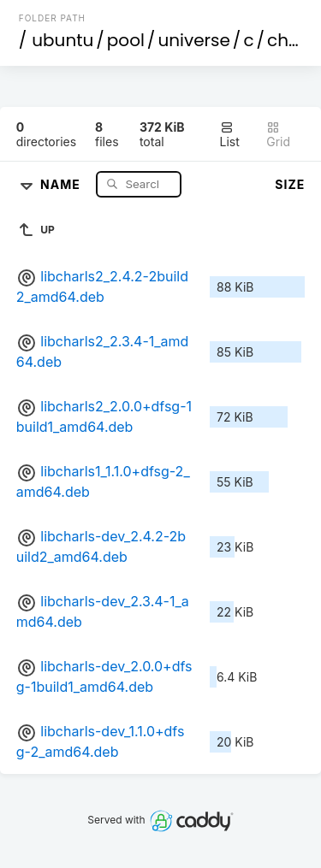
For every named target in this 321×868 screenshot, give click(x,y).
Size (290, 184)
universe (193, 40)
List (230, 135)
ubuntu (62, 40)
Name (62, 183)
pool (126, 40)
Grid (278, 135)
